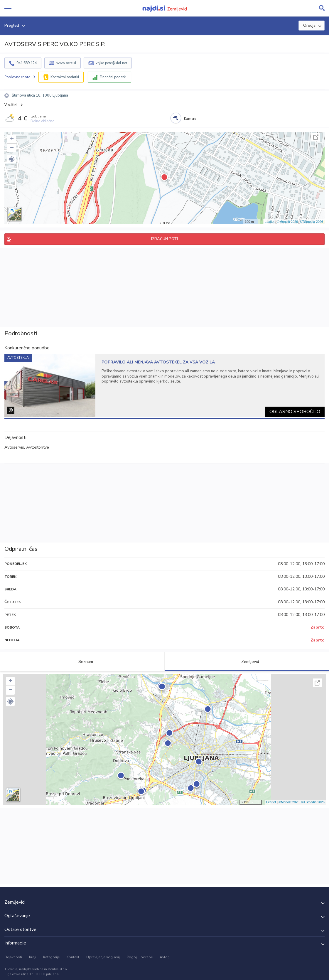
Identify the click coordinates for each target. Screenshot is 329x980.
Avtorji (165, 957)
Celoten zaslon (316, 137)
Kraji (33, 957)
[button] (12, 159)
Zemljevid (247, 662)
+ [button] (12, 139)
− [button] (12, 148)
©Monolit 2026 (287, 222)
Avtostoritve (38, 447)
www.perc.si (66, 63)
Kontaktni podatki (65, 77)
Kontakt (73, 957)
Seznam (82, 662)
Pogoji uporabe (140, 957)
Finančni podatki (113, 77)
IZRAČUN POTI (164, 239)
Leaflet (270, 222)
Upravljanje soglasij (103, 957)
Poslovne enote (17, 77)
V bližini (11, 105)
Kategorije (51, 957)
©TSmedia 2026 (311, 222)
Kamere (190, 119)
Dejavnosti (13, 957)
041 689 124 (27, 63)
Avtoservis (14, 447)
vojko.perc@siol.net (111, 63)
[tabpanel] (164, 385)
